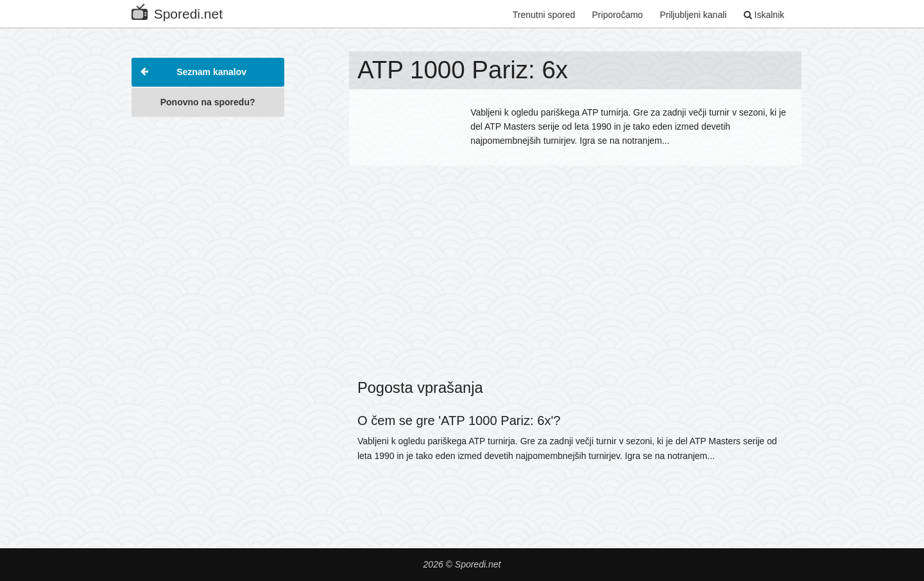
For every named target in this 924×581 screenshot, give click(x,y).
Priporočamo (618, 15)
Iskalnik (764, 15)
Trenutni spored (544, 15)
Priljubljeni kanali (693, 15)
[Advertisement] (208, 317)
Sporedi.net (177, 11)
